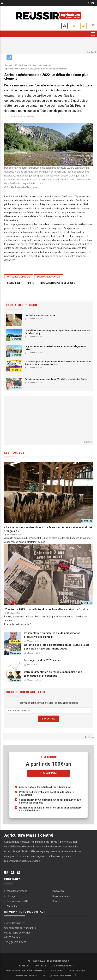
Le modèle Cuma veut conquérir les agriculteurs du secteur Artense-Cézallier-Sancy (58, 332)
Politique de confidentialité (59, 976)
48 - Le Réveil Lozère (19, 277)
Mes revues (83, 26)
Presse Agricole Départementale (26, 971)
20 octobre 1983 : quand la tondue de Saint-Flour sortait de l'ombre (46, 609)
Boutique (24, 966)
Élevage (11, 896)
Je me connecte (93, 26)
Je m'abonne (74, 26)
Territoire (12, 906)
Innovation (58, 891)
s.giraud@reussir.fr (14, 923)
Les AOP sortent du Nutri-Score (40, 315)
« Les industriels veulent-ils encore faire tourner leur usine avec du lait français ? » (48, 529)
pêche (30, 283)
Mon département (17, 891)
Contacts (40, 966)
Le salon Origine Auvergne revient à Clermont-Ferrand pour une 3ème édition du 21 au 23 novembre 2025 (58, 363)
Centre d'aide (78, 971)
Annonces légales (64, 26)
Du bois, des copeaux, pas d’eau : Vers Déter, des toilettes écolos (56, 379)
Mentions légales (27, 976)
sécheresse (14, 283)
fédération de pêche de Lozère (57, 283)
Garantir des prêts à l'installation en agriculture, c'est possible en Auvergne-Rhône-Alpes (57, 647)
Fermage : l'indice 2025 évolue (43, 660)
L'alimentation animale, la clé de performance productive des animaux (52, 635)
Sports (56, 901)
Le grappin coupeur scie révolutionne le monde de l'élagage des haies (55, 348)
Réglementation (61, 896)
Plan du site (58, 971)
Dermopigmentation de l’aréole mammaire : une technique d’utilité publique (53, 674)
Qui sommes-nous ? (63, 966)
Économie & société (49, 277)
